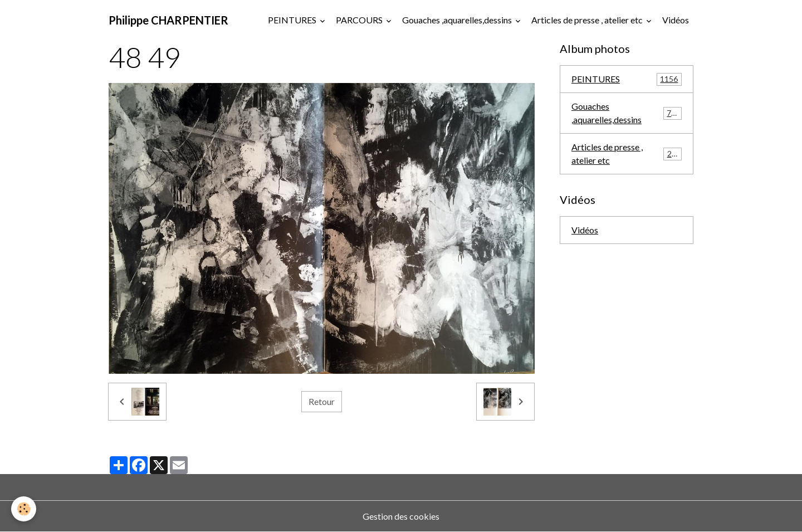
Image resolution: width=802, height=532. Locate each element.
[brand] (168, 20)
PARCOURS (360, 20)
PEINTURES (293, 20)
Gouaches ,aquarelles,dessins (458, 20)
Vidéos (676, 20)
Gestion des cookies (401, 516)
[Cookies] (24, 509)
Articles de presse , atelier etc (588, 20)
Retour (322, 401)
